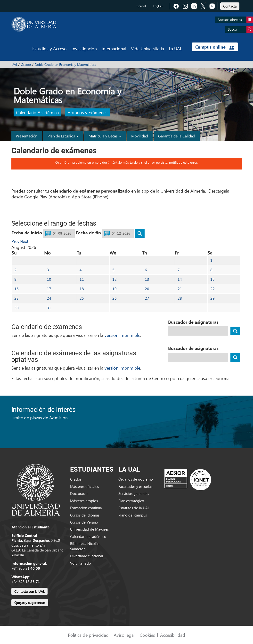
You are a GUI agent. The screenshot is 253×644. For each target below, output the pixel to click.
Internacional (114, 48)
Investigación (84, 48)
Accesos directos (235, 20)
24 (49, 298)
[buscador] (235, 331)
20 (147, 289)
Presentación (27, 136)
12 (114, 279)
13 (147, 279)
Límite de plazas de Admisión (40, 418)
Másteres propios (84, 501)
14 (180, 279)
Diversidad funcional (87, 556)
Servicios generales (134, 493)
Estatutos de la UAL (134, 508)
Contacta (230, 6)
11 (82, 279)
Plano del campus (133, 515)
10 (49, 279)
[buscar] (140, 233)
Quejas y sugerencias (30, 603)
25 (82, 298)
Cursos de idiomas (85, 515)
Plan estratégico (131, 501)
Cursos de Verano (84, 522)
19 (114, 289)
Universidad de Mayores (89, 529)
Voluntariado (81, 563)
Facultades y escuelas (135, 486)
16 (16, 289)
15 (212, 279)
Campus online (215, 47)
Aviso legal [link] (124, 635)
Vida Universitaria (147, 48)
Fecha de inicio (27, 233)
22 (212, 289)
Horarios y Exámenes (87, 113)
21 (180, 289)
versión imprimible (122, 335)
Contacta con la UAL (29, 591)
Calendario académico (88, 536)
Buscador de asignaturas (193, 322)
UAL (15, 64)
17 (49, 289)
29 (212, 298)
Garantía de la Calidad (177, 136)
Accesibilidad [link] (173, 635)
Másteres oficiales (84, 486)
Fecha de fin (88, 233)
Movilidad (140, 136)
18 (82, 289)
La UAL (175, 48)
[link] (230, 5)
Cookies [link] (147, 635)
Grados (26, 64)
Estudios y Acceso (49, 48)
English (158, 6)
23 (16, 298)
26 (114, 298)
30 (16, 308)
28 (180, 298)
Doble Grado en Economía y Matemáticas (65, 64)
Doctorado (79, 493)
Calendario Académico (37, 113)
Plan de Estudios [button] (63, 136)
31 (49, 308)
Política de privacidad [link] (88, 635)
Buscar (240, 30)
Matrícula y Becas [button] (105, 136)
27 (147, 298)
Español (141, 6)
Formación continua (86, 508)
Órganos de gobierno (136, 479)
